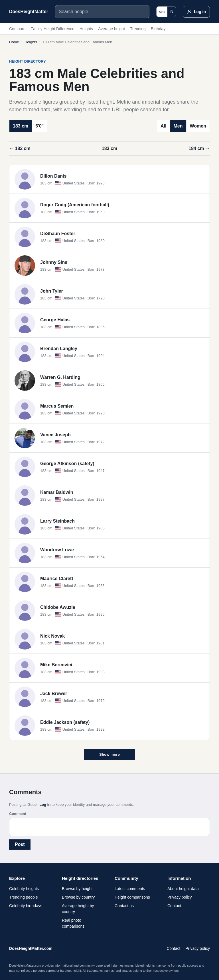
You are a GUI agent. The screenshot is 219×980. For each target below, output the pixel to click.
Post (20, 844)
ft (172, 12)
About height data (183, 889)
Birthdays (159, 29)
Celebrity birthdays (26, 906)
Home (14, 42)
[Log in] (196, 12)
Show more (109, 754)
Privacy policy (180, 897)
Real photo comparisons (73, 923)
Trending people (24, 897)
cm (162, 12)
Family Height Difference (53, 29)
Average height (111, 29)
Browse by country (78, 897)
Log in (45, 805)
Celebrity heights (24, 889)
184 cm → (199, 148)
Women (198, 126)
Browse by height (77, 889)
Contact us (124, 906)
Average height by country (78, 909)
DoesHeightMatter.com (31, 948)
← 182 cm (20, 148)
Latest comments (130, 889)
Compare (17, 29)
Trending (138, 29)
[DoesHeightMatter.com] (29, 12)
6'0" (39, 126)
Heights (86, 29)
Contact (174, 906)
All (163, 126)
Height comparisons (132, 897)
